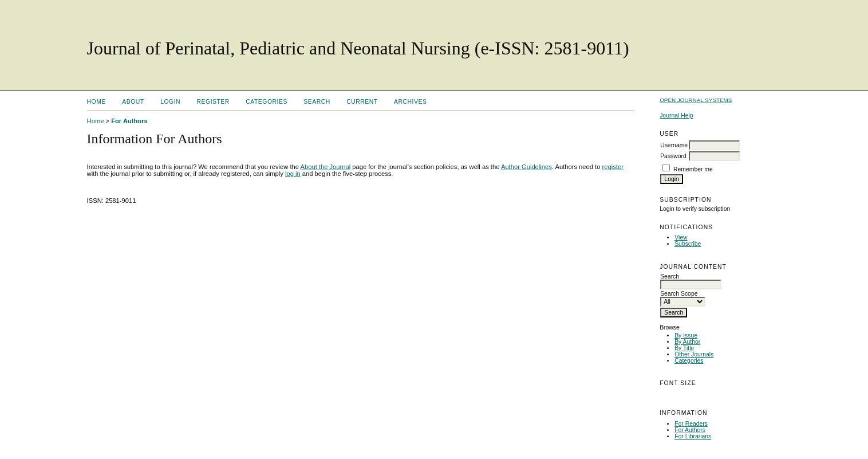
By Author (687, 342)
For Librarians (693, 436)
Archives (410, 102)
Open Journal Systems (696, 100)
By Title (684, 348)
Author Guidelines (526, 167)
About (133, 102)
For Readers (691, 424)
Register (213, 102)
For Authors (690, 430)
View (681, 238)
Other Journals (694, 354)
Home (96, 102)
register (613, 167)
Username (674, 145)
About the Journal (326, 167)
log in (293, 174)
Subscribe (688, 244)
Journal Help (676, 115)
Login (170, 102)
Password (673, 156)
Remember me (693, 169)
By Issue (686, 336)
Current (362, 102)
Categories (689, 361)
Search (317, 102)
